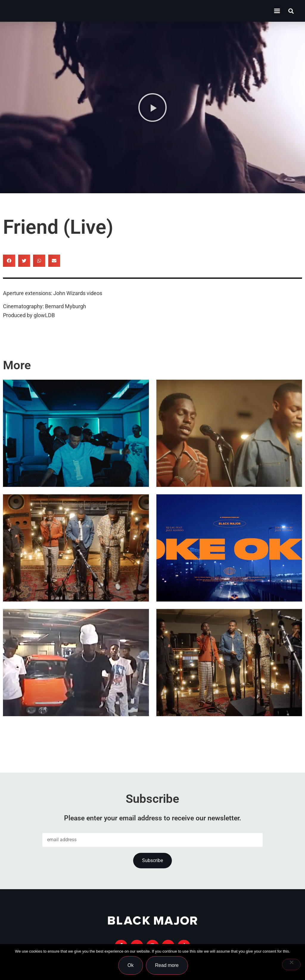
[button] (291, 11)
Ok (131, 966)
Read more (168, 966)
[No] (291, 965)
